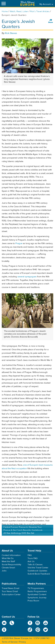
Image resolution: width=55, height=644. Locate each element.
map (4, 630)
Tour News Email (10, 591)
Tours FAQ (32, 558)
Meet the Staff (8, 561)
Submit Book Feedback (39, 574)
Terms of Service (10, 642)
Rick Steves (11, 33)
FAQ (30, 555)
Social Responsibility (11, 565)
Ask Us (31, 561)
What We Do (8, 558)
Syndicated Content (37, 594)
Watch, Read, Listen (19, 11)
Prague (19, 243)
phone (12, 623)
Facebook (30, 623)
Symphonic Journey (37, 598)
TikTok (30, 630)
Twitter (46, 630)
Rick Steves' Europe (28, 3)
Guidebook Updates (37, 571)
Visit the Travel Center (38, 568)
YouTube (46, 623)
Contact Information (11, 555)
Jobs (4, 571)
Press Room (33, 601)
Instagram (38, 623)
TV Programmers (36, 588)
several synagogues (27, 277)
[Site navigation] (4, 3)
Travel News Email (10, 588)
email (4, 623)
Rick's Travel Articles (40, 11)
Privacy (22, 642)
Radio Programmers (37, 591)
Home (5, 11)
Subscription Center (11, 594)
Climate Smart (8, 568)
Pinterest (38, 630)
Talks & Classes (35, 565)
